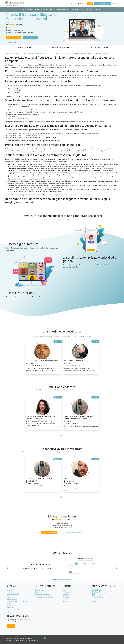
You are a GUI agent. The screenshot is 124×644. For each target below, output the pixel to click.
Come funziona (11, 42)
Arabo (65, 590)
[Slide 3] (60, 579)
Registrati (11, 626)
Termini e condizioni (13, 609)
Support (82, 3)
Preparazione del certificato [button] (43, 9)
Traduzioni (10, 605)
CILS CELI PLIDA (97, 590)
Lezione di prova (12, 600)
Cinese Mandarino (69, 592)
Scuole (9, 604)
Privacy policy (11, 607)
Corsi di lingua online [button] (62, 9)
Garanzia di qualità (38, 336)
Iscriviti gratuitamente (14, 37)
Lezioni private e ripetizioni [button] (93, 9)
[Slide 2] (57, 579)
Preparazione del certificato (44, 598)
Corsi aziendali (40, 590)
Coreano (66, 594)
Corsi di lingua (40, 592)
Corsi (8, 596)
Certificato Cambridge (99, 592)
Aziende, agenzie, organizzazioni (17, 602)
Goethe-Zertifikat (97, 598)
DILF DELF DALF (97, 596)
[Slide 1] (54, 579)
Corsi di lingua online (42, 594)
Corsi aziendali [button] (76, 9)
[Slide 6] (70, 579)
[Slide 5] (67, 579)
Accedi (115, 3)
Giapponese (67, 598)
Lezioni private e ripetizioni (44, 596)
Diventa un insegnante (102, 4)
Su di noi (9, 590)
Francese (66, 596)
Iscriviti (90, 4)
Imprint (9, 611)
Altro (73, 3)
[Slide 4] (64, 579)
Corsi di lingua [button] (26, 9)
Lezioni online (11, 598)
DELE (93, 594)
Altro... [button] (28, 373)
